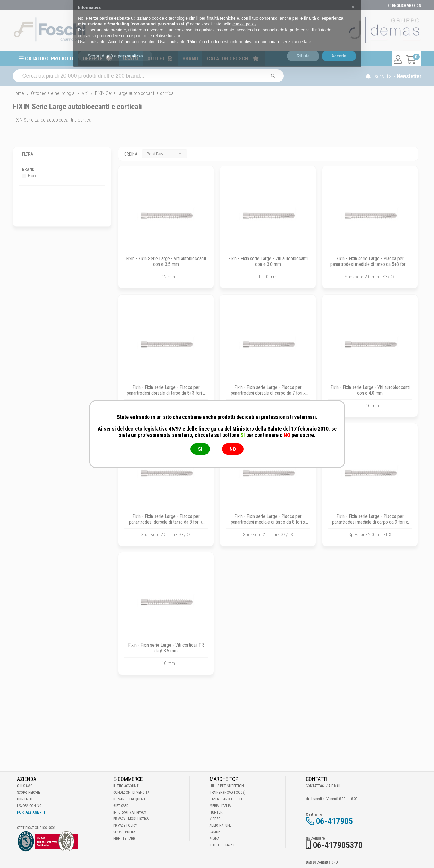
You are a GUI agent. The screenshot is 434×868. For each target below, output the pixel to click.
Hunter (216, 812)
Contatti (25, 799)
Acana (214, 839)
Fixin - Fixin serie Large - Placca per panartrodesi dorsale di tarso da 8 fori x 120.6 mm (166, 522)
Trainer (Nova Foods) (228, 793)
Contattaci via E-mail (323, 786)
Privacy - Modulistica (131, 819)
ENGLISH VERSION (404, 6)
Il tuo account (126, 786)
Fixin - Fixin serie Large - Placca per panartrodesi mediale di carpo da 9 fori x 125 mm (370, 522)
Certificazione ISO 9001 (36, 828)
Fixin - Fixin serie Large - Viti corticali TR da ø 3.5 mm (166, 648)
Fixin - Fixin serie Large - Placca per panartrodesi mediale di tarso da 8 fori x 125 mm (268, 522)
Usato (131, 58)
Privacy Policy (125, 825)
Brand (190, 59)
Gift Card (121, 806)
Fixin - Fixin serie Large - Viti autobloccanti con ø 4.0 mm (370, 390)
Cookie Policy (125, 832)
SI (200, 449)
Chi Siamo (25, 786)
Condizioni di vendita (131, 793)
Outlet (156, 59)
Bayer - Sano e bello (227, 799)
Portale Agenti (31, 812)
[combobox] (164, 154)
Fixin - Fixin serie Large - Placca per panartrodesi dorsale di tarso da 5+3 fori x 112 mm (166, 393)
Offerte (93, 59)
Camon (215, 832)
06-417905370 (338, 845)
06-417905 (334, 821)
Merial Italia (220, 806)
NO (233, 449)
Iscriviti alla (393, 76)
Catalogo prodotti (49, 59)
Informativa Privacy (130, 812)
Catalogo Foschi (228, 59)
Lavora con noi (30, 806)
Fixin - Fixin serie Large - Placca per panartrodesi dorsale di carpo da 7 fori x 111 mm (268, 393)
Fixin (29, 176)
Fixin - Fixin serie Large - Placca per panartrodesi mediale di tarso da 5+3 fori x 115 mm (370, 264)
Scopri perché (28, 793)
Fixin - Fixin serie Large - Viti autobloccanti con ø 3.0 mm (268, 261)
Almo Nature (220, 825)
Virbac (215, 819)
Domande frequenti (130, 799)
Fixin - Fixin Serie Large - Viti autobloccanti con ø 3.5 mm (166, 261)
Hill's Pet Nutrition (227, 786)
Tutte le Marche (224, 845)
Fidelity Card (124, 839)
